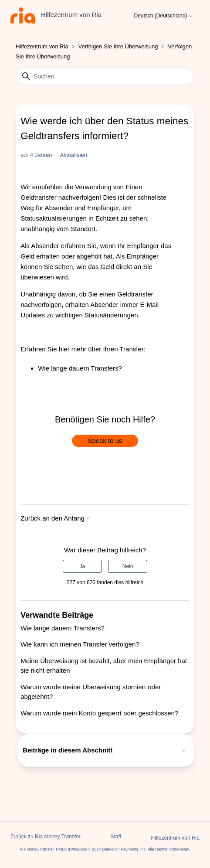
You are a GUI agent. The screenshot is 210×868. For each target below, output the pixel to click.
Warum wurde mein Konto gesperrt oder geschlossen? (99, 713)
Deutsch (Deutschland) (164, 16)
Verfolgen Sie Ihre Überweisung (118, 46)
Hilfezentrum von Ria (42, 46)
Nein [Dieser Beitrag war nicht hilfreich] (128, 566)
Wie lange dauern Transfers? (80, 368)
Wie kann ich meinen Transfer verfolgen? (80, 644)
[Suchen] (105, 76)
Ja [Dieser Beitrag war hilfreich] (83, 566)
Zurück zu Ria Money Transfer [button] (46, 837)
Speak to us (105, 441)
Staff (115, 837)
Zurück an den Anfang (56, 518)
